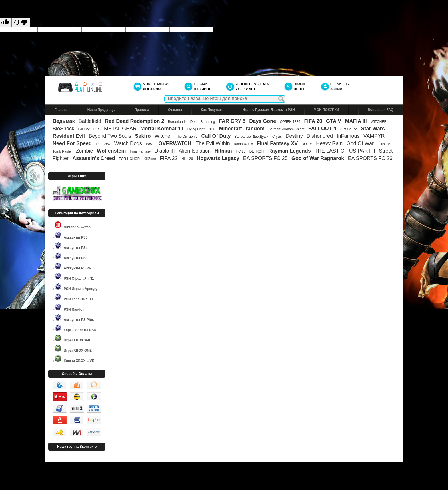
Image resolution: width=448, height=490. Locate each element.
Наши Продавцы (101, 110)
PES (97, 129)
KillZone (150, 159)
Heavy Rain (329, 143)
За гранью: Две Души (252, 137)
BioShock (63, 129)
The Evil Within (213, 143)
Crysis (277, 137)
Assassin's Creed (94, 158)
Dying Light (196, 129)
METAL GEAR (120, 129)
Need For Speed (72, 143)
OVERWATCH (175, 143)
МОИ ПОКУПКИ (326, 110)
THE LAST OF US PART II (345, 151)
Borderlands (177, 122)
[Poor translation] (21, 22)
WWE (150, 144)
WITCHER (379, 122)
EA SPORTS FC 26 (370, 158)
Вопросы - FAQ (381, 110)
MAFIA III (356, 121)
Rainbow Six (243, 144)
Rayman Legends (290, 151)
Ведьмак (64, 121)
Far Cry (84, 129)
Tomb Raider (62, 151)
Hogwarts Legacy (218, 158)
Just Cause (349, 129)
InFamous (348, 136)
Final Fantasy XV (277, 143)
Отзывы (175, 110)
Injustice (384, 144)
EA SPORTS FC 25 (265, 158)
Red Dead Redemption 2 (134, 121)
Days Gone (263, 121)
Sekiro (143, 136)
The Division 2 (187, 137)
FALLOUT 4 (322, 129)
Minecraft (231, 129)
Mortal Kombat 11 (162, 129)
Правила (142, 110)
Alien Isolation (195, 151)
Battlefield (90, 121)
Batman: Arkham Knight (287, 129)
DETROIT (257, 151)
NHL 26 (187, 159)
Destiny (294, 136)
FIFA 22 (169, 158)
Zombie (84, 151)
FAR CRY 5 (232, 121)
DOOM (307, 144)
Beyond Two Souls (110, 136)
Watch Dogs (128, 143)
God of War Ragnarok (318, 158)
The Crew (103, 144)
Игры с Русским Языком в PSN (268, 110)
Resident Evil (69, 136)
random (255, 129)
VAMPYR (374, 136)
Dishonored (320, 136)
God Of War (360, 143)
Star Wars (373, 129)
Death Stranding (203, 122)
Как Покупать (212, 110)
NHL (212, 129)
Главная (62, 110)
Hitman (224, 151)
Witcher (163, 136)
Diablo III (165, 151)
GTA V (334, 121)
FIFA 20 (313, 121)
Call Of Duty (216, 136)
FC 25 (241, 151)
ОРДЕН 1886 (290, 122)
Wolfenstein (112, 151)
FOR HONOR (129, 159)
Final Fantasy (140, 151)
